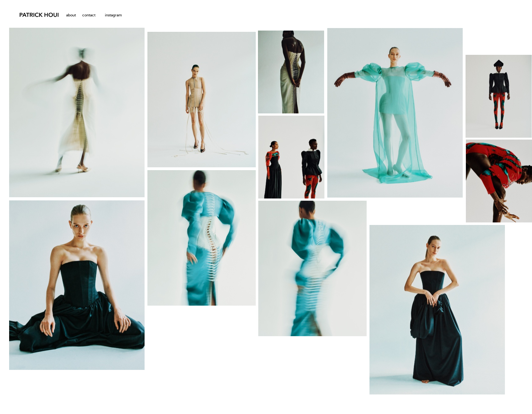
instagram (113, 15)
